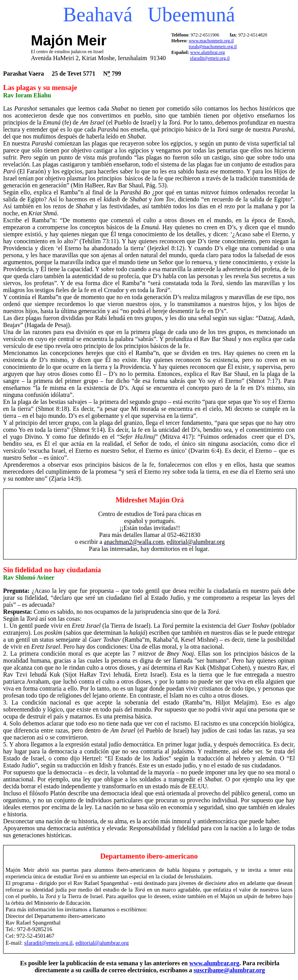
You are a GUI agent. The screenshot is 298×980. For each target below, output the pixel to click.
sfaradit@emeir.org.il (210, 58)
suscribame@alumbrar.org (229, 970)
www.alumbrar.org (208, 52)
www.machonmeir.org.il (211, 41)
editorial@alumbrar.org (102, 943)
